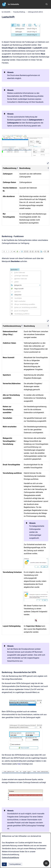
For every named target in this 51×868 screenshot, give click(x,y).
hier (19, 764)
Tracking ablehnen (15, 864)
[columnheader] (10, 168)
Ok (4, 864)
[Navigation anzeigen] (46, 863)
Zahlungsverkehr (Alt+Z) (35, 12)
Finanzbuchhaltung (19, 12)
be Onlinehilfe (13, 4)
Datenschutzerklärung (10, 858)
